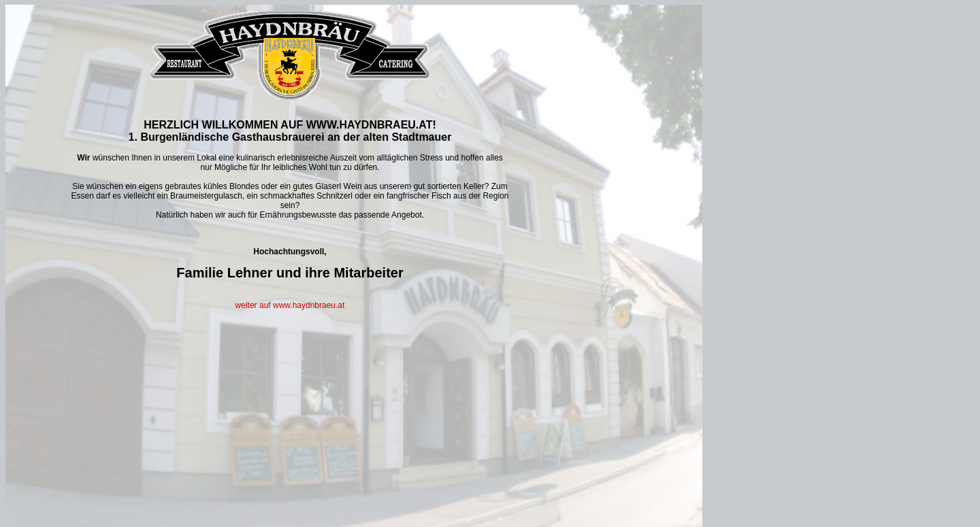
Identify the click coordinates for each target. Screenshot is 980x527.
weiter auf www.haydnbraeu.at (290, 305)
